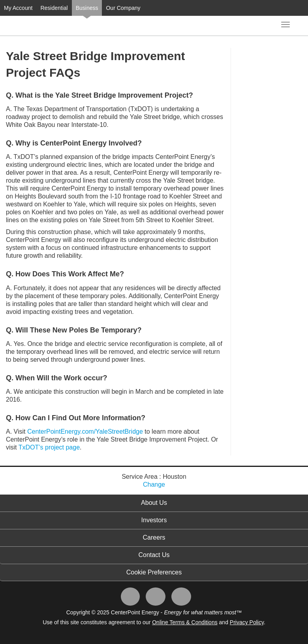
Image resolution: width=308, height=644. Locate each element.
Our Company (123, 8)
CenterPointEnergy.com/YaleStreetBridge (85, 432)
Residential (54, 8)
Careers (154, 537)
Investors (154, 520)
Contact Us (154, 555)
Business (87, 8)
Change (154, 484)
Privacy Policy (247, 622)
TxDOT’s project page (49, 447)
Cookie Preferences (154, 572)
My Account (18, 8)
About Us (154, 503)
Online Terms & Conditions (185, 622)
